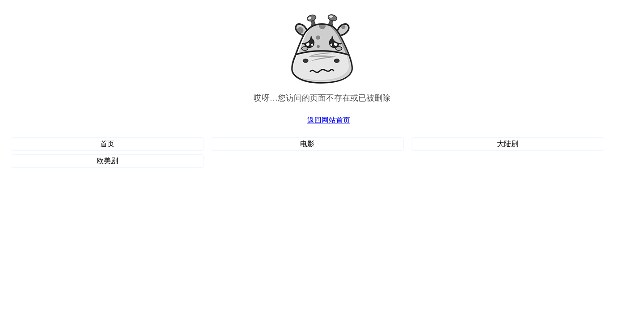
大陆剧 (508, 144)
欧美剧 (107, 161)
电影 (307, 144)
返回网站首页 (329, 120)
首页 (107, 144)
